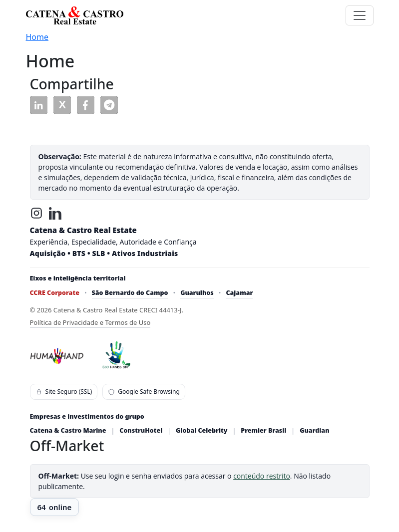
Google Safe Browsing (144, 392)
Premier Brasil (263, 430)
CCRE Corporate (55, 293)
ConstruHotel (141, 430)
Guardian (314, 430)
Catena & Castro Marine (68, 430)
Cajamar (239, 293)
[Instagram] (36, 213)
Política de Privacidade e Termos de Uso (90, 322)
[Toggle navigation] (360, 15)
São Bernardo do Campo (130, 293)
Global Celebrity (201, 430)
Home (37, 37)
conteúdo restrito (262, 476)
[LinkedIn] (55, 213)
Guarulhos (197, 293)
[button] (39, 105)
